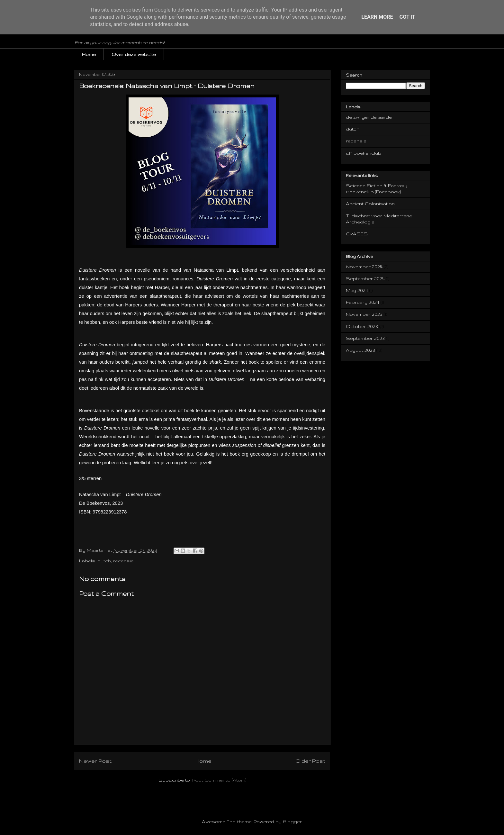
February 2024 (363, 302)
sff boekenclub (364, 153)
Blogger (292, 821)
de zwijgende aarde (369, 117)
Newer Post (95, 761)
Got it (407, 17)
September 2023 (365, 338)
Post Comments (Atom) (219, 780)
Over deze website (134, 54)
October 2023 (362, 326)
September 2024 (365, 278)
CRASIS (357, 234)
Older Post (310, 761)
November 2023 (364, 314)
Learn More (377, 17)
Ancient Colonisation (370, 204)
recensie (123, 561)
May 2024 (357, 290)
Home (89, 54)
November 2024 (364, 267)
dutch (104, 561)
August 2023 (360, 350)
